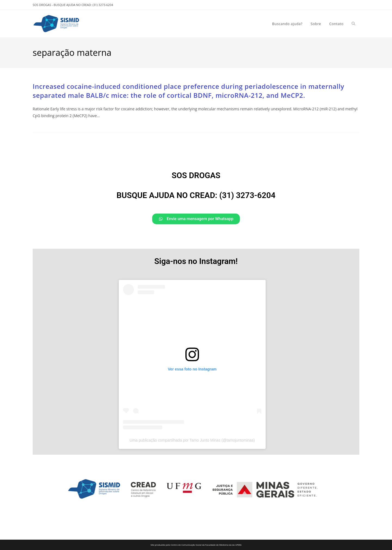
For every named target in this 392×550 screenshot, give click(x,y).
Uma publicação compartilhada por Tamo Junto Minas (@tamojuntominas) (192, 440)
